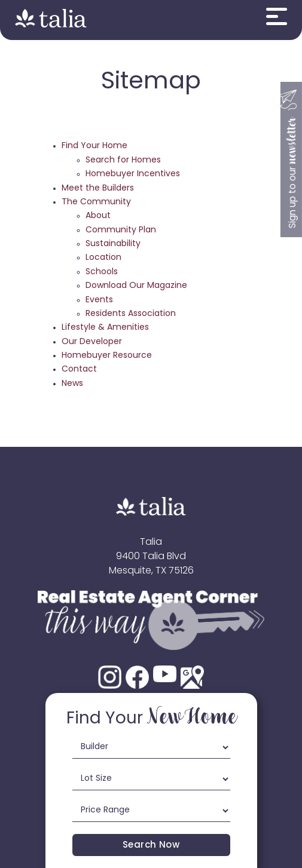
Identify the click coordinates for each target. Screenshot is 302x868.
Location (103, 258)
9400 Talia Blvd (151, 557)
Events (99, 300)
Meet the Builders (98, 188)
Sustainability (113, 244)
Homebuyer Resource (107, 356)
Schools (102, 272)
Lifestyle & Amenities (105, 328)
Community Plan (121, 230)
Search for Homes (123, 160)
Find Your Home (94, 146)
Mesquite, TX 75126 (151, 571)
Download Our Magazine (136, 286)
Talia (151, 542)
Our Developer (92, 342)
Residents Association (131, 314)
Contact (79, 369)
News (72, 384)
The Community (96, 202)
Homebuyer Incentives (133, 174)
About (98, 216)
